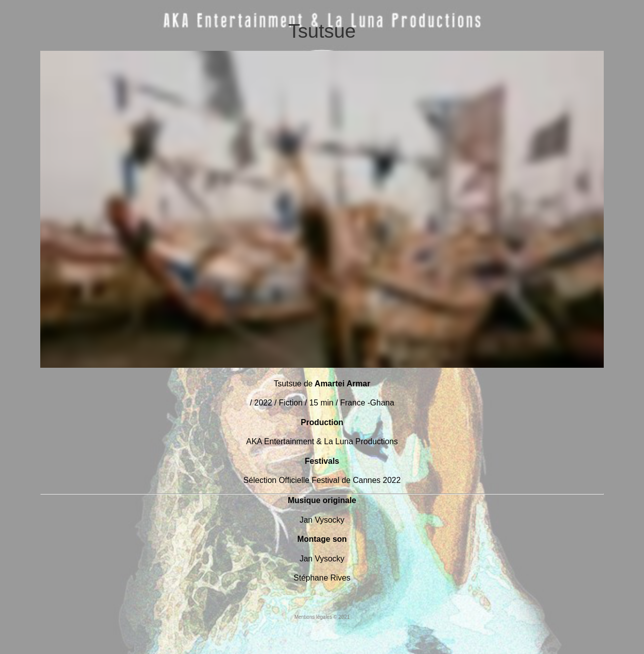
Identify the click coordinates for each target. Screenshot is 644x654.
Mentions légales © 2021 (322, 617)
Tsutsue (322, 31)
